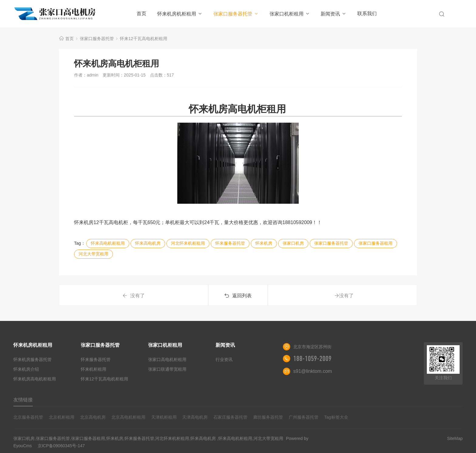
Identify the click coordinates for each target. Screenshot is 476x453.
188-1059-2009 (312, 359)
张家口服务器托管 (236, 14)
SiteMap (455, 438)
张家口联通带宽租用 (167, 369)
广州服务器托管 (304, 417)
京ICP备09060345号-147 (61, 446)
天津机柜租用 (164, 417)
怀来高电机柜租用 (108, 243)
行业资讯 (224, 359)
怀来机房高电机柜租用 (35, 379)
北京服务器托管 (28, 417)
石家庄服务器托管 (230, 417)
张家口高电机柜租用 (167, 359)
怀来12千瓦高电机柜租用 (144, 39)
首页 (141, 14)
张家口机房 (293, 243)
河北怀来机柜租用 (188, 243)
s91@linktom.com (313, 371)
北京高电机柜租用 (128, 417)
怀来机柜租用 (93, 369)
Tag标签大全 (336, 417)
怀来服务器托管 (230, 243)
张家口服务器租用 (376, 243)
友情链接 (23, 400)
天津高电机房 (195, 417)
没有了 (134, 296)
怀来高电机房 (148, 243)
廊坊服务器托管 (268, 417)
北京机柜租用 (62, 417)
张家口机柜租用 (290, 14)
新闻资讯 (333, 14)
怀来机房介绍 (26, 369)
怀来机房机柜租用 (180, 14)
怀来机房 (264, 243)
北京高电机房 (93, 417)
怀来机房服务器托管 (32, 359)
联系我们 (367, 14)
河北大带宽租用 (93, 254)
